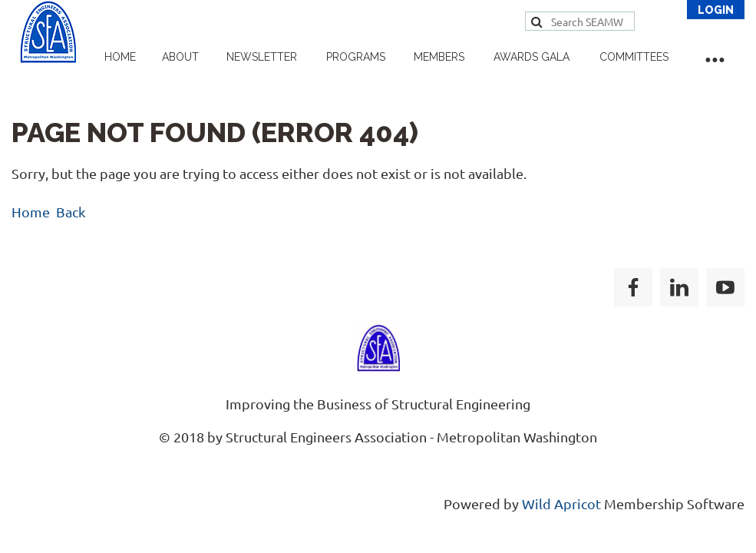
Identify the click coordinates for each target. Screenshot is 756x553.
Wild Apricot (561, 503)
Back (71, 212)
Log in (716, 10)
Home (31, 212)
